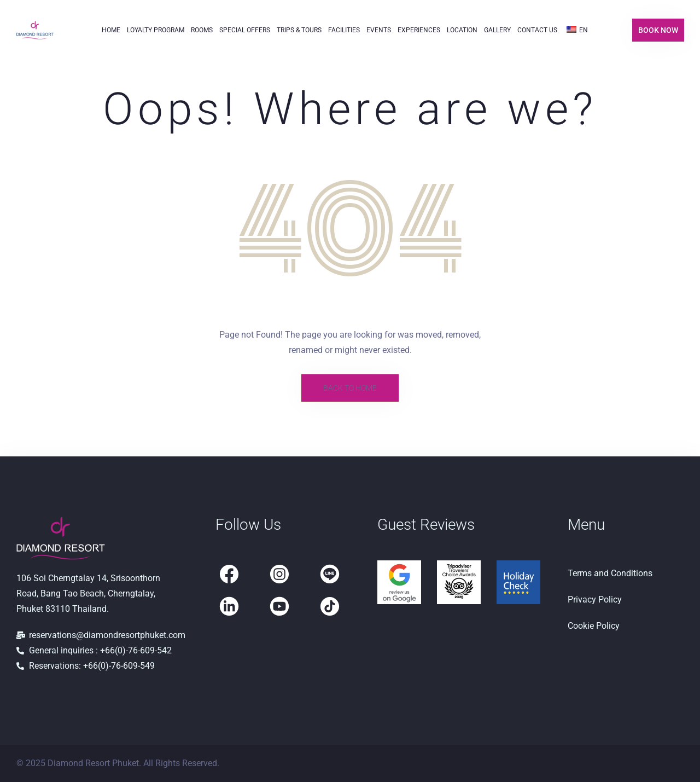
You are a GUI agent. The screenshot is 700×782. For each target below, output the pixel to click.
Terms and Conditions (610, 573)
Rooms (202, 30)
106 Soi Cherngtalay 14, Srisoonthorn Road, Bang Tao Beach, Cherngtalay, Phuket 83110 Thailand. (88, 593)
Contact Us (537, 30)
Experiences (419, 30)
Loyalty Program (156, 30)
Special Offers (245, 30)
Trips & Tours (299, 30)
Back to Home (350, 388)
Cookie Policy (594, 626)
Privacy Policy (595, 599)
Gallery (497, 30)
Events (379, 30)
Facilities (344, 30)
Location (462, 30)
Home (111, 30)
